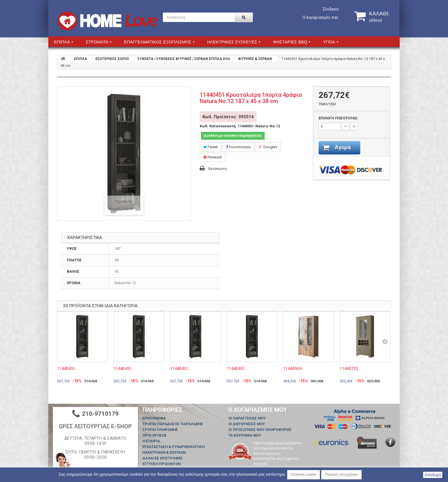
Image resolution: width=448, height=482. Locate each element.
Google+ (268, 147)
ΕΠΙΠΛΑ (81, 59)
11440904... (294, 369)
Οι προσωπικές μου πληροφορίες (260, 430)
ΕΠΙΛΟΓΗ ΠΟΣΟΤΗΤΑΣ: (339, 118)
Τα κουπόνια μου (245, 435)
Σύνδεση (331, 9)
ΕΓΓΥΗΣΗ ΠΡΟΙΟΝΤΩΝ (162, 464)
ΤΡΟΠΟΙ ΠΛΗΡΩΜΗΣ (160, 430)
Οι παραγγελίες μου (247, 418)
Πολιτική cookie (304, 474)
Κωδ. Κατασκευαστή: (218, 126)
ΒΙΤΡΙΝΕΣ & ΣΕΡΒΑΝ (255, 59)
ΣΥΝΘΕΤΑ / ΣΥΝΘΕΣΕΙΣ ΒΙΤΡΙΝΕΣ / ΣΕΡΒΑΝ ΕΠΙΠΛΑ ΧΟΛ (184, 59)
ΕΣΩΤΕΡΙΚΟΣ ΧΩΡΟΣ (112, 59)
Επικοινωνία (154, 418)
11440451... (67, 369)
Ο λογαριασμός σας (321, 17)
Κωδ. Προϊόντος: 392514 (228, 117)
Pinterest (213, 157)
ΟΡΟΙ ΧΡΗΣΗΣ (155, 435)
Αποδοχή (433, 475)
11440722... (350, 369)
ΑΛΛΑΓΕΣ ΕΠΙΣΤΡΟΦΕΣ (163, 458)
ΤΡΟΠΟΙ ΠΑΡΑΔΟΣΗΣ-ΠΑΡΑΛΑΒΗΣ (173, 424)
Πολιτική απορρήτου (341, 474)
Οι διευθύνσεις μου (247, 424)
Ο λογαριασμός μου (258, 410)
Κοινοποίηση (238, 147)
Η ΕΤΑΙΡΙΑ (151, 441)
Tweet (211, 147)
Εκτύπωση (217, 169)
